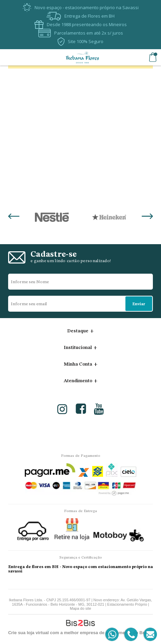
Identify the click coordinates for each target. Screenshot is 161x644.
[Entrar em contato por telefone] (131, 635)
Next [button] (147, 217)
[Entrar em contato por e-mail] (149, 635)
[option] (52, 217)
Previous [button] (14, 217)
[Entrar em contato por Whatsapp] (112, 635)
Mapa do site (80, 608)
